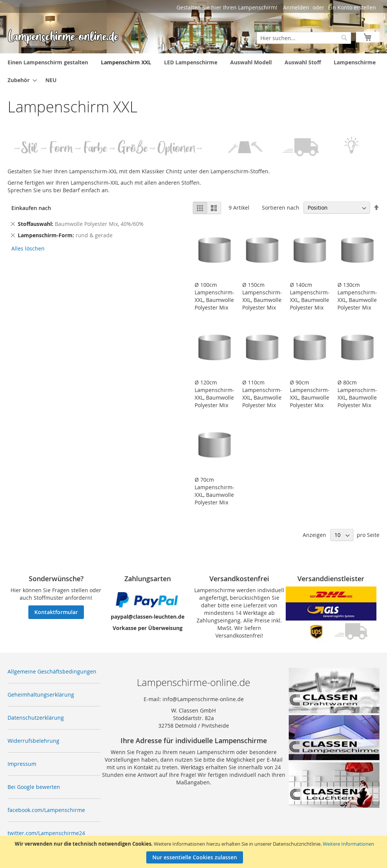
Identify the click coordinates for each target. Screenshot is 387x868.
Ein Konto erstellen (352, 7)
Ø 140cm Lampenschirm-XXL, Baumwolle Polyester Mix (310, 296)
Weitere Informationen (348, 844)
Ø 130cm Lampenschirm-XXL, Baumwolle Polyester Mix (357, 296)
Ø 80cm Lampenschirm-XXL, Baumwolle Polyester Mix (357, 394)
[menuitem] (48, 62)
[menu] (193, 71)
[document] (194, 852)
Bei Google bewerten (34, 787)
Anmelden (296, 7)
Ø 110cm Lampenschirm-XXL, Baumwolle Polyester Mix (262, 394)
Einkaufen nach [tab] (31, 208)
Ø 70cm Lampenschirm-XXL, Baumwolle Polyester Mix (214, 491)
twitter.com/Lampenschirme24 (46, 833)
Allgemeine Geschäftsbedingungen (52, 671)
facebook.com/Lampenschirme (46, 810)
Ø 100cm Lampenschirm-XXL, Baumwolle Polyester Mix (214, 296)
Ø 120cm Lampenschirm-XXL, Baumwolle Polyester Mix (214, 394)
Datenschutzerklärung (36, 718)
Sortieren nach (281, 208)
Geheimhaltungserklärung (41, 695)
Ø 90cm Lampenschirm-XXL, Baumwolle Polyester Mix (310, 394)
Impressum (22, 764)
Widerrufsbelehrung (33, 741)
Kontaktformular (56, 612)
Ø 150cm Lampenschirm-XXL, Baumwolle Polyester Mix (262, 296)
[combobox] (304, 38)
